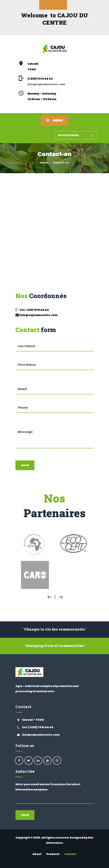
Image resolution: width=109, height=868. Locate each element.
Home (44, 163)
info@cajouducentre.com (46, 84)
